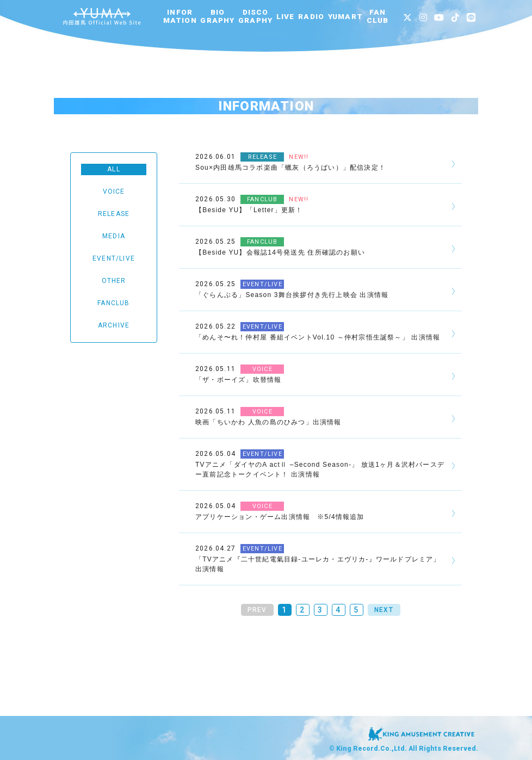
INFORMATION (180, 16)
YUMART (345, 17)
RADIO (311, 17)
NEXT (384, 610)
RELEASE (114, 214)
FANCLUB (378, 16)
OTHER (114, 281)
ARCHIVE (114, 325)
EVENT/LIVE (114, 258)
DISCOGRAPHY (255, 16)
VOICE (114, 191)
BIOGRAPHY (217, 16)
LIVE (286, 17)
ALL (114, 169)
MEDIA (114, 236)
